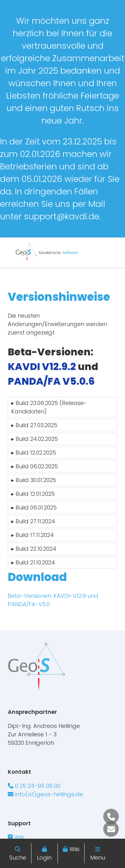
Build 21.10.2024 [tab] (33, 562)
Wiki (74, 849)
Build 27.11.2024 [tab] (33, 521)
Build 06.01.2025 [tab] (34, 507)
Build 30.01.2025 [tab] (34, 480)
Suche (18, 858)
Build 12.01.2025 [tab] (33, 494)
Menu (98, 858)
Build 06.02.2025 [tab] (35, 466)
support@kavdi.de (62, 216)
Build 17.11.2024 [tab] (32, 535)
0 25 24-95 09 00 (34, 786)
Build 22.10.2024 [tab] (34, 549)
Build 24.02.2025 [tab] (35, 439)
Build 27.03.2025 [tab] (34, 425)
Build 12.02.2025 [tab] (34, 453)
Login (44, 858)
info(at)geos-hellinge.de (45, 794)
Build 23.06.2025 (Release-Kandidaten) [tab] (49, 407)
